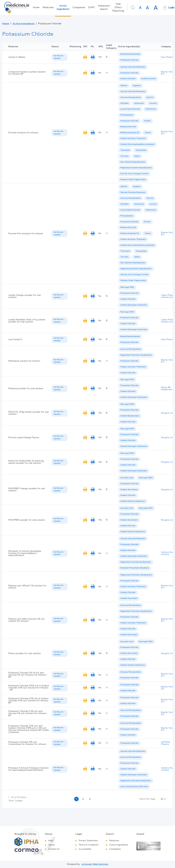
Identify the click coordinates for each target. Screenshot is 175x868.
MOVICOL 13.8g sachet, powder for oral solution (29, 413)
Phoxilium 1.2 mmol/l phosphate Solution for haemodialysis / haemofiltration (25, 553)
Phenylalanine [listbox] (127, 115)
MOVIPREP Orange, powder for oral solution (27, 490)
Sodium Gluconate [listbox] (129, 598)
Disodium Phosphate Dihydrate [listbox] (135, 568)
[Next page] (90, 799)
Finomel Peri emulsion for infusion (26, 234)
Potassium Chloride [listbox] (129, 60)
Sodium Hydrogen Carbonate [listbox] (134, 305)
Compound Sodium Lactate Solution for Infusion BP (27, 73)
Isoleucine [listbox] (139, 103)
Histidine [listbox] (125, 103)
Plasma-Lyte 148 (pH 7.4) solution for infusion (27, 587)
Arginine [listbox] (137, 86)
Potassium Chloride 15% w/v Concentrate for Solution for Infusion (27, 743)
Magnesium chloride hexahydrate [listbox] (136, 562)
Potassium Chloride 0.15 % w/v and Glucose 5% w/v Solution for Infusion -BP (28, 675)
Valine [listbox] (137, 156)
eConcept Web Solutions (95, 864)
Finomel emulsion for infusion (23, 133)
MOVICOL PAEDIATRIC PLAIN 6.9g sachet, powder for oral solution (26, 462)
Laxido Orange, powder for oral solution (24, 296)
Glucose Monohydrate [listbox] (131, 97)
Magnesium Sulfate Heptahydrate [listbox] (136, 168)
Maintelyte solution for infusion (24, 361)
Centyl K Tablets (17, 57)
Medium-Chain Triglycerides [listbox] (133, 180)
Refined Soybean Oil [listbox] (130, 133)
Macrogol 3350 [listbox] (127, 287)
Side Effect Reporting (118, 7)
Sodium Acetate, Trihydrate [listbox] (133, 138)
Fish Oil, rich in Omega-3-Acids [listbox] (134, 174)
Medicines (48, 8)
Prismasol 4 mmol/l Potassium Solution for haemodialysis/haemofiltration (29, 769)
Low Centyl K (15, 340)
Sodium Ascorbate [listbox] (129, 490)
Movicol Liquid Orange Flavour (24, 438)
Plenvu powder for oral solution (25, 653)
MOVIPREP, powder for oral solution (27, 520)
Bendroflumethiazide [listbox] (130, 54)
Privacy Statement (88, 841)
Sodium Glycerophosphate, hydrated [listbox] (137, 144)
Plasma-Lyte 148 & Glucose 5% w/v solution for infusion (26, 620)
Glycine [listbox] (150, 97)
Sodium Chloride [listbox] (128, 79)
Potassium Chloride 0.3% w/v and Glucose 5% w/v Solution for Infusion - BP (28, 713)
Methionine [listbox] (151, 109)
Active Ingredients (63, 8)
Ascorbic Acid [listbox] (127, 478)
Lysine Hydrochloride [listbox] (130, 109)
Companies (79, 8)
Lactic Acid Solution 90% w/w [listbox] (134, 787)
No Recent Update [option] (59, 57)
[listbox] (59, 57)
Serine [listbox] (148, 133)
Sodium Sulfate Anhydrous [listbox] (133, 501)
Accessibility (85, 849)
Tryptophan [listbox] (141, 150)
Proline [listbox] (147, 121)
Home (36, 8)
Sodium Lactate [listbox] (148, 79)
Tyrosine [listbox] (124, 156)
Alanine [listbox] (124, 86)
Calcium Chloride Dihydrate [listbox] (133, 67)
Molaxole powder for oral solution (26, 389)
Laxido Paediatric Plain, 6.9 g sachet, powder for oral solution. (27, 321)
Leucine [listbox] (153, 103)
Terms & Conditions (89, 845)
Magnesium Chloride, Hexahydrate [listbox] (136, 355)
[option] (130, 54)
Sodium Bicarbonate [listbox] (130, 416)
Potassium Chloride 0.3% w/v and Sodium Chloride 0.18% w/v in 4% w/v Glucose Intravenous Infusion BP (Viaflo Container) (29, 729)
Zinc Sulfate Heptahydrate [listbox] (133, 162)
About (51, 845)
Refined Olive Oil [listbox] (128, 127)
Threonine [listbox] (125, 150)
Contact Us (54, 849)
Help (51, 841)
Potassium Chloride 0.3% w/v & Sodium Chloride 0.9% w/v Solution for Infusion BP (28, 701)
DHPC (92, 8)
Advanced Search (104, 8)
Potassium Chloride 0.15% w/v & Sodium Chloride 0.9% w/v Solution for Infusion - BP (29, 688)
